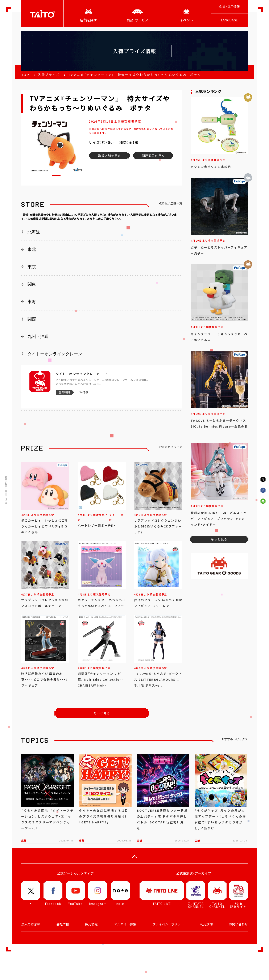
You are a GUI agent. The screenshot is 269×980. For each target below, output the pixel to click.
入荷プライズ (49, 75)
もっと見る (102, 713)
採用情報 (91, 924)
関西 (32, 319)
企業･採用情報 (229, 7)
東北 (32, 249)
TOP (25, 75)
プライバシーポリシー (168, 924)
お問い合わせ (238, 924)
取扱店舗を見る (109, 156)
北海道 (34, 232)
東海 (32, 302)
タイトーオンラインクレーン (55, 354)
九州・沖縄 (38, 336)
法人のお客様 (31, 924)
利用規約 (206, 924)
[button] (56, 176)
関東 (32, 284)
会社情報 (63, 924)
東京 (32, 267)
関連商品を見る (153, 156)
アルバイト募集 (125, 924)
